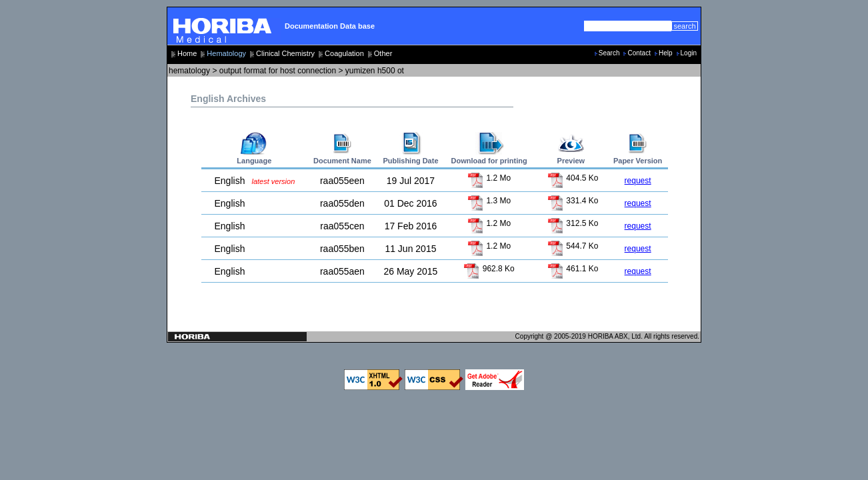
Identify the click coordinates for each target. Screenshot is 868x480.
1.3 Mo (489, 201)
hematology (189, 71)
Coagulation (344, 53)
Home (187, 53)
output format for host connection (278, 71)
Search (609, 53)
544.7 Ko (573, 246)
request (638, 181)
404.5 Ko (573, 178)
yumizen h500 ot (375, 71)
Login (689, 53)
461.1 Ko (573, 269)
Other (383, 53)
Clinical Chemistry (285, 53)
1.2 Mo (489, 178)
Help (666, 53)
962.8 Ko (489, 269)
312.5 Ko (573, 223)
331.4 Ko (573, 201)
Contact (639, 53)
